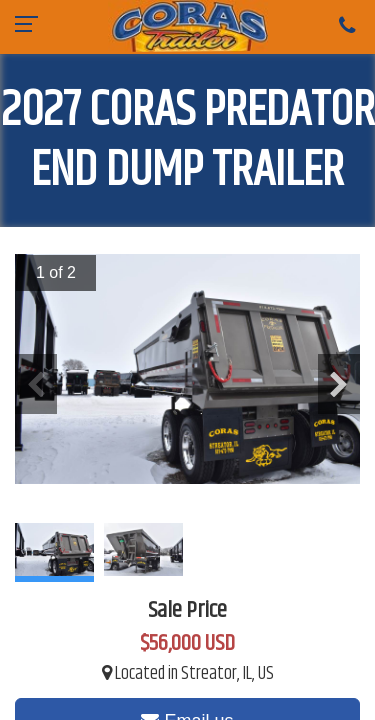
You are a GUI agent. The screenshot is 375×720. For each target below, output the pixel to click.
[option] (187, 369)
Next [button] (339, 384)
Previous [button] (36, 384)
